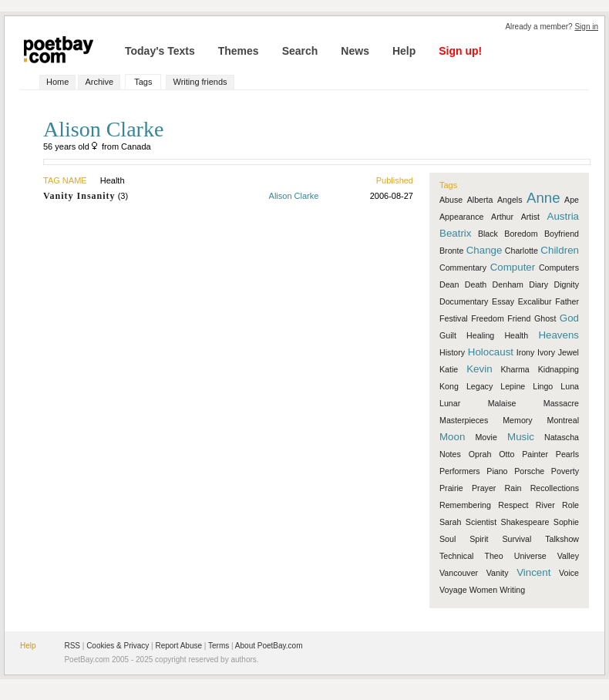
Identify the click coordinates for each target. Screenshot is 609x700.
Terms (219, 646)
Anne (543, 198)
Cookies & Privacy (118, 646)
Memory (517, 420)
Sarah (450, 522)
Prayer (484, 488)
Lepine (513, 386)
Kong (449, 386)
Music (521, 437)
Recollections (555, 488)
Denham (508, 284)
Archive (99, 82)
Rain (513, 488)
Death (476, 284)
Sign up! (460, 51)
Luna (570, 386)
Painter (535, 454)
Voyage (453, 590)
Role (570, 505)
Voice (569, 573)
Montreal (563, 420)
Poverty (565, 471)
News (355, 51)
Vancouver (459, 573)
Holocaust (491, 352)
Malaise (502, 403)
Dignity (566, 284)
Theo (493, 556)
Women (484, 590)
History (452, 352)
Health (516, 335)
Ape (572, 200)
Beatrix (455, 233)
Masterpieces (464, 420)
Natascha (562, 437)
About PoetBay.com (269, 646)
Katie (449, 369)
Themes (239, 51)
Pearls (567, 454)
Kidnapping (559, 369)
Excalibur (535, 301)
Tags (143, 82)
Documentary (464, 301)
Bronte (451, 251)
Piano (497, 471)
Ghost (545, 318)
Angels (510, 200)
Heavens (559, 335)
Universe (530, 556)
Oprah (480, 454)
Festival (454, 318)
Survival (516, 539)
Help (404, 51)
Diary (538, 284)
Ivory (546, 352)
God (569, 318)
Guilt (448, 335)
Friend (519, 318)
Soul (447, 539)
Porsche (529, 471)
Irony (526, 352)
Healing (480, 335)
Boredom (521, 234)
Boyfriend (562, 234)
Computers (559, 268)
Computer (513, 267)
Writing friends (200, 82)
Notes (450, 454)
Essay (503, 301)
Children (560, 250)
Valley (568, 556)
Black (488, 234)
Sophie (566, 522)
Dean (449, 284)
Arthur (502, 217)
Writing (512, 590)
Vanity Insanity (79, 196)
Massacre (561, 403)
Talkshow (562, 539)
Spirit (479, 539)
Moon (452, 437)
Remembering (465, 505)
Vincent (533, 572)
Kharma (515, 369)
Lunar (450, 403)
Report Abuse (178, 646)
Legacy (479, 386)
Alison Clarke (294, 196)
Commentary (463, 268)
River (545, 505)
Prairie (451, 488)
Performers (460, 471)
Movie (486, 437)
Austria (563, 216)
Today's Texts (160, 51)
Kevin (479, 369)
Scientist (481, 522)
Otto (506, 454)
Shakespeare (525, 522)
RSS (72, 646)
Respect (513, 505)
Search (300, 51)
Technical (456, 556)
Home (57, 82)
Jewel (569, 352)
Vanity (498, 573)
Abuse (451, 200)
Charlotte (522, 251)
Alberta (480, 200)
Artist (530, 217)
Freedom (488, 318)
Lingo (543, 386)
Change (485, 250)
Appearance (461, 217)
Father (567, 301)
